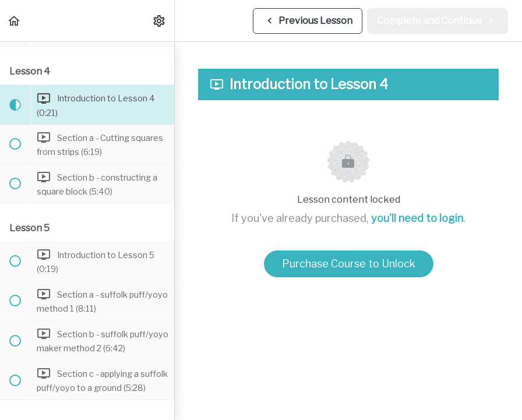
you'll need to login (417, 218)
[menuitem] (160, 21)
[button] (15, 21)
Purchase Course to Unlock (349, 264)
